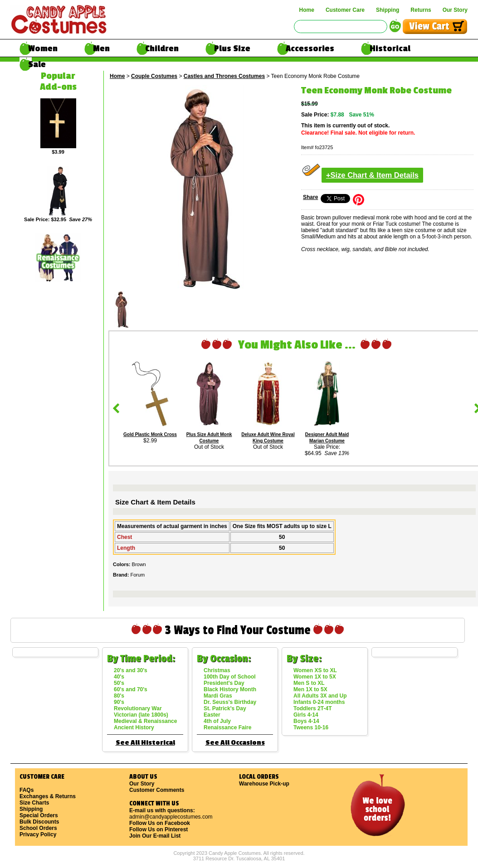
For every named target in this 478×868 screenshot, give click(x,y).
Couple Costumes (154, 76)
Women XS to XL (315, 670)
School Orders (38, 828)
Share (310, 197)
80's (119, 696)
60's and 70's (131, 689)
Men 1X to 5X (310, 689)
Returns (421, 10)
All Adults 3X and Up (320, 696)
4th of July (217, 721)
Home (307, 10)
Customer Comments (157, 790)
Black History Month (230, 689)
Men (101, 48)
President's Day (224, 683)
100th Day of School (230, 677)
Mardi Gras (218, 696)
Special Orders (39, 815)
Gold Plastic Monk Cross (150, 434)
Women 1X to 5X (315, 677)
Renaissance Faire (227, 727)
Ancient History (134, 727)
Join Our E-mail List (155, 836)
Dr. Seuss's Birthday (230, 702)
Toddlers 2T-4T (312, 708)
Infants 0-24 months (319, 702)
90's (119, 702)
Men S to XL (309, 683)
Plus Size (232, 48)
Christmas (217, 670)
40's (119, 677)
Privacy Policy (38, 834)
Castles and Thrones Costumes (224, 76)
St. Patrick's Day (225, 708)
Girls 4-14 (306, 715)
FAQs (27, 790)
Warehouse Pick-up (264, 784)
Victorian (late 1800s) (141, 715)
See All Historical (145, 743)
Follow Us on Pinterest (159, 829)
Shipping (388, 10)
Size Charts (34, 803)
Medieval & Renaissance (145, 721)
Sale (37, 64)
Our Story (455, 10)
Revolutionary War (138, 708)
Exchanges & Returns (48, 796)
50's (119, 683)
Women (43, 48)
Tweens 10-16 (311, 727)
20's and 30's (131, 670)
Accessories (310, 48)
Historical (390, 48)
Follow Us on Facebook (160, 823)
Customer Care (345, 10)
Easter (212, 715)
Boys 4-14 (306, 721)
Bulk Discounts (39, 822)
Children (162, 48)
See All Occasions (235, 743)
